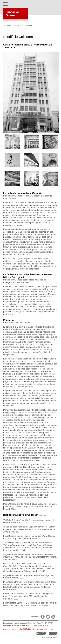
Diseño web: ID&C (50, 637)
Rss (22, 629)
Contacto (7, 629)
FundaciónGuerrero (13, 14)
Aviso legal (49, 629)
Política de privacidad (35, 629)
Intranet (15, 629)
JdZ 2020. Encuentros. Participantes (18, 26)
